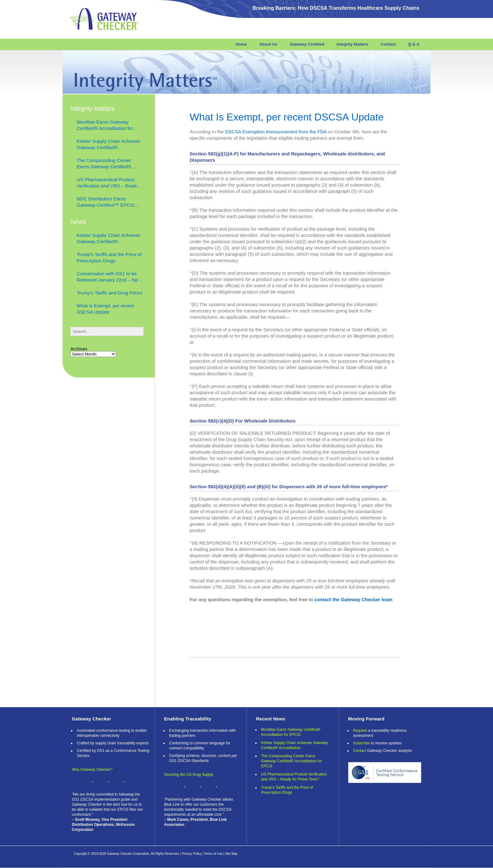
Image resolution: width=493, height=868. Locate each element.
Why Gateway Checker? (92, 770)
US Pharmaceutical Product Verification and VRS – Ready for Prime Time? (108, 183)
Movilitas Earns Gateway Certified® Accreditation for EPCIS (105, 125)
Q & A (414, 44)
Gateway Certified (307, 44)
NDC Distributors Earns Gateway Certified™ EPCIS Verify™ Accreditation (105, 202)
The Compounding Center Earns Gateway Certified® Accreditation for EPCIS (104, 164)
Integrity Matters (352, 44)
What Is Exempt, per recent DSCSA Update (288, 117)
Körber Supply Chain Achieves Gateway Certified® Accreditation (109, 145)
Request (360, 731)
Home (241, 44)
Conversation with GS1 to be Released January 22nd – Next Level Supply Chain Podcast (109, 277)
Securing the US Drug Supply (189, 775)
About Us (269, 44)
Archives (79, 349)
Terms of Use (213, 854)
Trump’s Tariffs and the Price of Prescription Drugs (109, 258)
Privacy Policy (192, 854)
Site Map (231, 854)
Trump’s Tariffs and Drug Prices (110, 293)
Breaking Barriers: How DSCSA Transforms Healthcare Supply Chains (336, 8)
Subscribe (361, 743)
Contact (388, 44)
